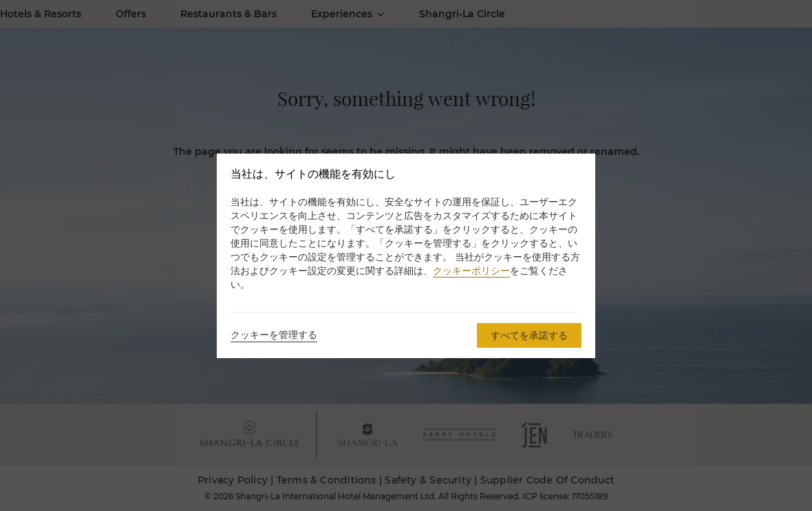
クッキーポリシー (471, 271)
